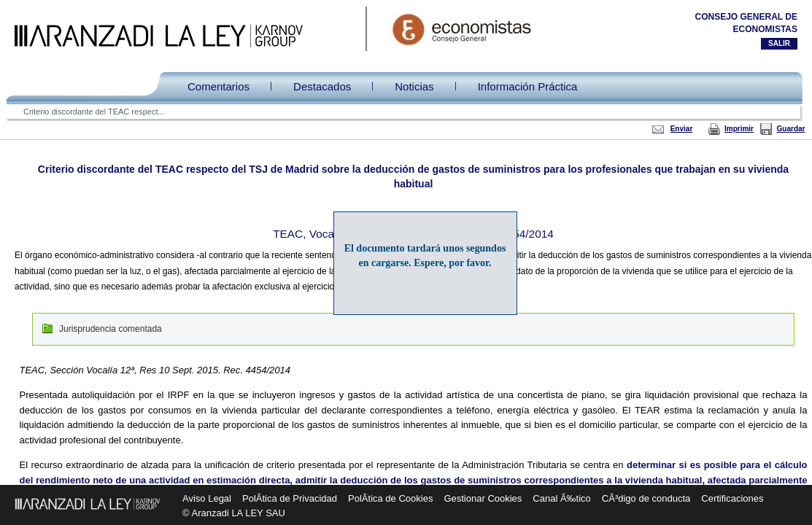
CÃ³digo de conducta (646, 498)
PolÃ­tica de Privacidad (290, 498)
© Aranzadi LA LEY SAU (234, 513)
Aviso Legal (207, 498)
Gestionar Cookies (483, 498)
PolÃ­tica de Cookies (390, 498)
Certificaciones (732, 498)
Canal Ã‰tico (561, 498)
